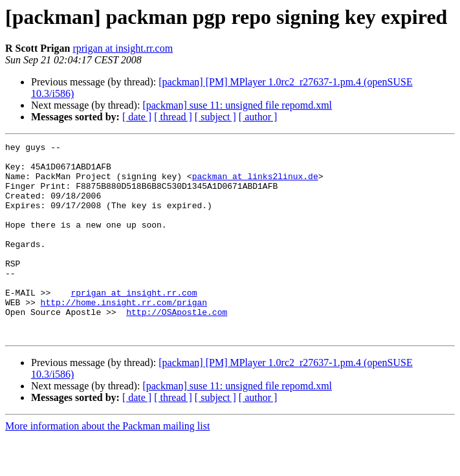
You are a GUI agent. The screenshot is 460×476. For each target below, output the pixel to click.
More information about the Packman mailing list (107, 465)
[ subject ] (215, 117)
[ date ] (137, 117)
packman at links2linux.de (255, 184)
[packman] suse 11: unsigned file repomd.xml (237, 105)
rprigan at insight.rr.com (123, 48)
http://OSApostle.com (177, 347)
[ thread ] (173, 117)
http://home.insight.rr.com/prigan (124, 335)
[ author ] (258, 117)
